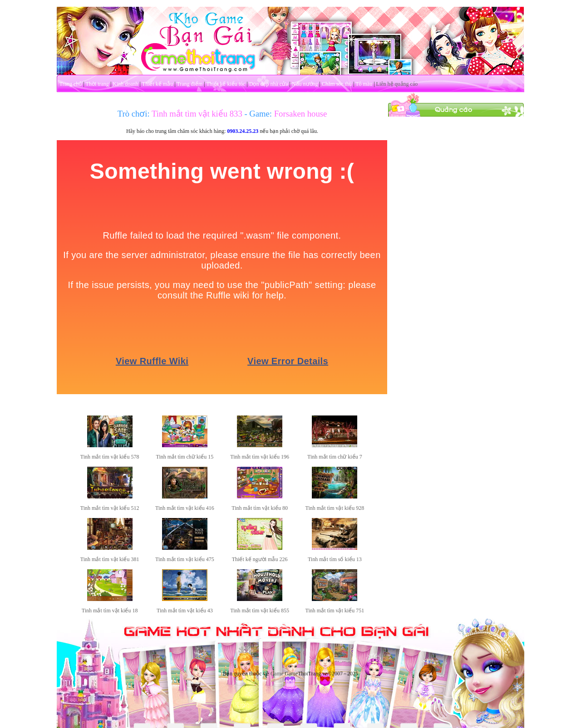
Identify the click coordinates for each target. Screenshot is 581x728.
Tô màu (364, 84)
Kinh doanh (125, 84)
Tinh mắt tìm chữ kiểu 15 (185, 457)
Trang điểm (190, 84)
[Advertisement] (456, 253)
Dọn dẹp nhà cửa (269, 84)
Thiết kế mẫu (158, 84)
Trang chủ (71, 84)
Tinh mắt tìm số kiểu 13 (335, 559)
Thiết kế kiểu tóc (226, 84)
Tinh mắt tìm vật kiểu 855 (260, 611)
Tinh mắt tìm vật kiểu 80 (260, 508)
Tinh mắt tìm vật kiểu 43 (185, 611)
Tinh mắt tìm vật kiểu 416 (185, 508)
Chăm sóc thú (337, 84)
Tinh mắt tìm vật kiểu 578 (110, 457)
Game (277, 674)
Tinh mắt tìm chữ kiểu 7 (335, 457)
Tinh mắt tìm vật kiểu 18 (110, 611)
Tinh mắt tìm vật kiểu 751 (335, 611)
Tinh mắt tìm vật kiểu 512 (110, 508)
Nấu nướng (305, 84)
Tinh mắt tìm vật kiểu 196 (260, 457)
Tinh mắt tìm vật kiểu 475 (185, 559)
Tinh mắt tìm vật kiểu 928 (335, 508)
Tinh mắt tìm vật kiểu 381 (110, 559)
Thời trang (97, 84)
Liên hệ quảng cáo (397, 84)
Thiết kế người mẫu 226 (260, 559)
